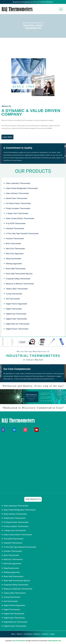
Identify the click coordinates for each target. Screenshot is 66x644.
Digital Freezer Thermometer (17, 329)
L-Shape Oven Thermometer (17, 213)
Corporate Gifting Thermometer (18, 279)
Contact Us (45, 634)
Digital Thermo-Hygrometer (17, 304)
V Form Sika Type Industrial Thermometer (22, 234)
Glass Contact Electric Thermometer (20, 218)
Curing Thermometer (14, 294)
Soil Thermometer (13, 299)
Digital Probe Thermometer (17, 319)
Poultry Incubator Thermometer (18, 208)
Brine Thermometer (14, 244)
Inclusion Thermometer (15, 239)
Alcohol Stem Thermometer (17, 198)
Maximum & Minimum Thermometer (20, 284)
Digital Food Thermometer (16, 314)
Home (13, 634)
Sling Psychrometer (14, 259)
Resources (37, 634)
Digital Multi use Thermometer (18, 324)
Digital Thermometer (14, 309)
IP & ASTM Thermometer (16, 223)
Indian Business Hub (54, 641)
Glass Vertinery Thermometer (17, 193)
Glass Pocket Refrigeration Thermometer (22, 188)
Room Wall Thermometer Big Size (19, 274)
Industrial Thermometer (15, 229)
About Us (19, 634)
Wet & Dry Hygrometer (15, 254)
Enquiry (53, 634)
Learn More (7, 137)
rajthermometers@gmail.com (23, 2)
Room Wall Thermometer (16, 269)
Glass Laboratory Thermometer (18, 183)
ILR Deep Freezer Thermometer (19, 203)
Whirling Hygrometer (14, 264)
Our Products (28, 634)
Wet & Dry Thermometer (15, 249)
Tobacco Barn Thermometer (17, 289)
